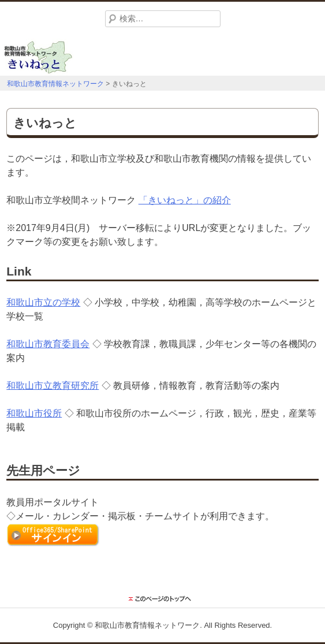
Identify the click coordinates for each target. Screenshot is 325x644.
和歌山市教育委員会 (48, 344)
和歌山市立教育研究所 (53, 386)
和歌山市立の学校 (43, 302)
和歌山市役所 (34, 413)
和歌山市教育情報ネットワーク (147, 625)
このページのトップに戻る (163, 599)
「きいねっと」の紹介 (185, 200)
